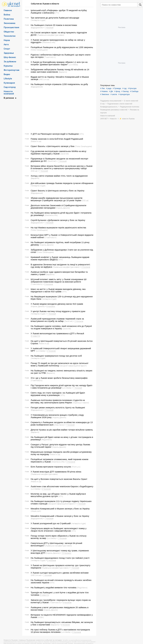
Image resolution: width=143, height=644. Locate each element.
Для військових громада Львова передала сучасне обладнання (62, 183)
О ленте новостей (131, 101)
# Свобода (134, 91)
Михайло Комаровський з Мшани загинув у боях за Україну (60, 516)
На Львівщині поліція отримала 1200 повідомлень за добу (59, 84)
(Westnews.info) (49, 42)
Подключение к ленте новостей (120, 104)
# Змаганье (105, 94)
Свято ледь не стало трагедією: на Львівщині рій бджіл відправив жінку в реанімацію (58, 394)
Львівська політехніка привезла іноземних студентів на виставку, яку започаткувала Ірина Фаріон (58, 401)
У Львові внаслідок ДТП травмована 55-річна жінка (56, 472)
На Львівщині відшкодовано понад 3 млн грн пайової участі (60, 558)
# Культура (132, 88)
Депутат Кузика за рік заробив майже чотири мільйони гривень (62, 430)
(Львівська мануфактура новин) (51, 35)
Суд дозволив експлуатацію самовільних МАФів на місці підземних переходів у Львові (58, 152)
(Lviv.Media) (73, 65)
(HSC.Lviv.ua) (44, 79)
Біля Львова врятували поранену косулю (51, 467)
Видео (7, 74)
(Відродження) (37, 28)
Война (7, 15)
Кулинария (9, 83)
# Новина (104, 91)
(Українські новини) (81, 403)
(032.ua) (34, 171)
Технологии (10, 36)
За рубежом (10, 61)
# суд (124, 88)
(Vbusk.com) (36, 511)
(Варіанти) (63, 72)
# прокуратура (124, 94)
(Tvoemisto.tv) (50, 57)
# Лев (103, 88)
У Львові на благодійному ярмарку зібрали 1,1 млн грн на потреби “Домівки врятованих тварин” (59, 63)
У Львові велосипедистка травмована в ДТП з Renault (57, 333)
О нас (103, 104)
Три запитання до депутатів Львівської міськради (55, 18)
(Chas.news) (59, 425)
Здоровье (9, 53)
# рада (109, 88)
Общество (9, 32)
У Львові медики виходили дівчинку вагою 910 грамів (57, 304)
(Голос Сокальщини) (39, 50)
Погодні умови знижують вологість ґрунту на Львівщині (58, 408)
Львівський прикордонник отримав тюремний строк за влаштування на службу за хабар (57, 320)
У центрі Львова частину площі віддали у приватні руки (58, 311)
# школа (114, 94)
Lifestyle (8, 78)
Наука (7, 40)
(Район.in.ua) (36, 141)
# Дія (111, 91)
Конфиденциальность (109, 107)
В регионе (9, 98)
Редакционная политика (130, 107)
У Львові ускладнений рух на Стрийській (51, 523)
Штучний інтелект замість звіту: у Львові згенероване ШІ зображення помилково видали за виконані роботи (59, 280)
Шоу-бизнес (10, 57)
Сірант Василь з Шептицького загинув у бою (53, 146)
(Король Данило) (63, 208)
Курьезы (8, 66)
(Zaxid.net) (64, 154)
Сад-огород (10, 87)
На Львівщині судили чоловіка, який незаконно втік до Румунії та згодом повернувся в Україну (61, 327)
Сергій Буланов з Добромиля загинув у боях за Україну (58, 220)
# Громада (117, 88)
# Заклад (125, 91)
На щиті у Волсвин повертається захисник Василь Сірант (59, 479)
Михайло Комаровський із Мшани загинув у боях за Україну (60, 509)
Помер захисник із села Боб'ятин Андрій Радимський (57, 139)
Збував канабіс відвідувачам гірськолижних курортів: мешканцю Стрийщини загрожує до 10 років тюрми (57, 199)
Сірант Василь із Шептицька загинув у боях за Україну (58, 191)
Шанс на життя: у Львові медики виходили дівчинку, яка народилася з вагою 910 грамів (58, 290)
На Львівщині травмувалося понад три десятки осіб (56, 356)
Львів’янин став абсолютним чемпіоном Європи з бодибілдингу (62, 486)
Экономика (9, 23)
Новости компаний (9, 92)
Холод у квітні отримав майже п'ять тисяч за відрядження (59, 176)
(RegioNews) (47, 440)
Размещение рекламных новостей (114, 110)
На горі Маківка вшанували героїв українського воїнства (58, 228)
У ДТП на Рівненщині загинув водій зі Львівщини (55, 134)
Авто (6, 44)
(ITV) (57, 13)
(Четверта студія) (38, 20)
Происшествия (11, 27)
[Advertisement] (59, 110)
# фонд (117, 91)
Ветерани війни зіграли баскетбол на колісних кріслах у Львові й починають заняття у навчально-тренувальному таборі (62, 167)
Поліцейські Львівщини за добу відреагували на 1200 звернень (62, 47)
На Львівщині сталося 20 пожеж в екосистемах (54, 25)
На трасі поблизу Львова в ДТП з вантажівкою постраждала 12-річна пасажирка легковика (60, 631)
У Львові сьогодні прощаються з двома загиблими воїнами (60, 573)
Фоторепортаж (12, 70)
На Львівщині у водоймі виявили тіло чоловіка (54, 587)
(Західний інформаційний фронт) (73, 366)
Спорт (7, 49)
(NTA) (82, 134)
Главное (8, 10)
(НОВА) (41, 617)
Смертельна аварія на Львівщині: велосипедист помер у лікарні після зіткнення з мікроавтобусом (59, 530)
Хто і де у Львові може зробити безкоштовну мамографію (59, 378)
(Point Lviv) (76, 467)
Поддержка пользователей (111, 101)
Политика (9, 19)
